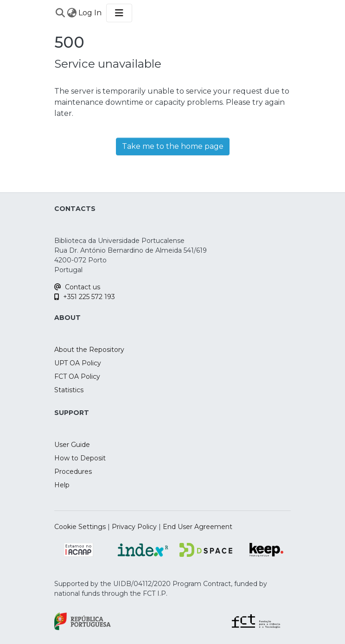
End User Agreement (198, 527)
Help (62, 485)
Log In (90, 13)
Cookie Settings (80, 527)
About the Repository (89, 350)
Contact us (77, 287)
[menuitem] (72, 13)
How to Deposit (80, 458)
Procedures (73, 472)
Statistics (69, 390)
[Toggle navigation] (119, 13)
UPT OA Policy (78, 363)
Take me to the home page (173, 146)
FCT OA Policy (77, 376)
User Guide (72, 445)
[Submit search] (60, 13)
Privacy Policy (134, 527)
